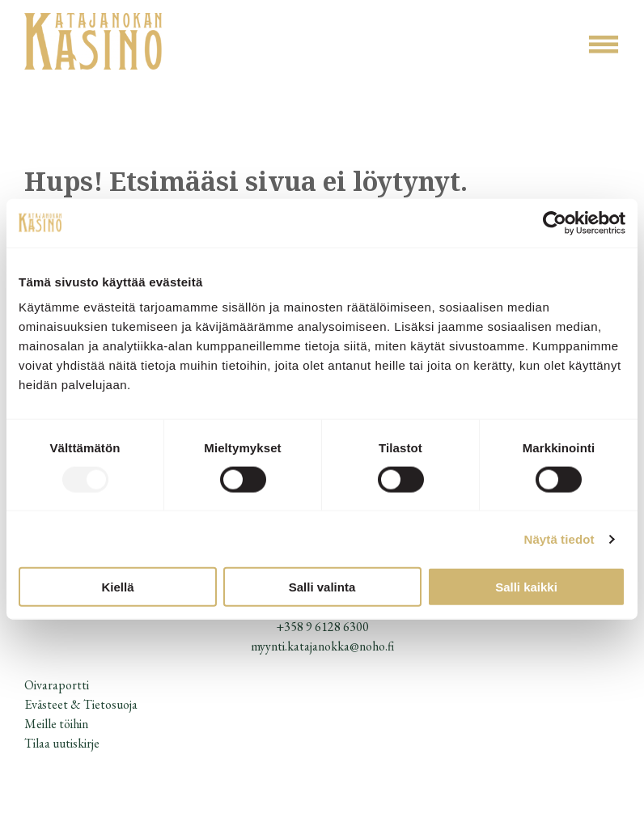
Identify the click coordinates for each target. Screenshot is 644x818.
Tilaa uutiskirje (62, 743)
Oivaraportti (57, 685)
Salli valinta (322, 587)
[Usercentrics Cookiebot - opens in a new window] (555, 223)
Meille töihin (56, 724)
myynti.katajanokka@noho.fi (322, 646)
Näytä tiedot (559, 538)
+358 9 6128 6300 (322, 627)
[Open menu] (604, 45)
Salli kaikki (526, 587)
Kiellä (117, 587)
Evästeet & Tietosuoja (81, 704)
